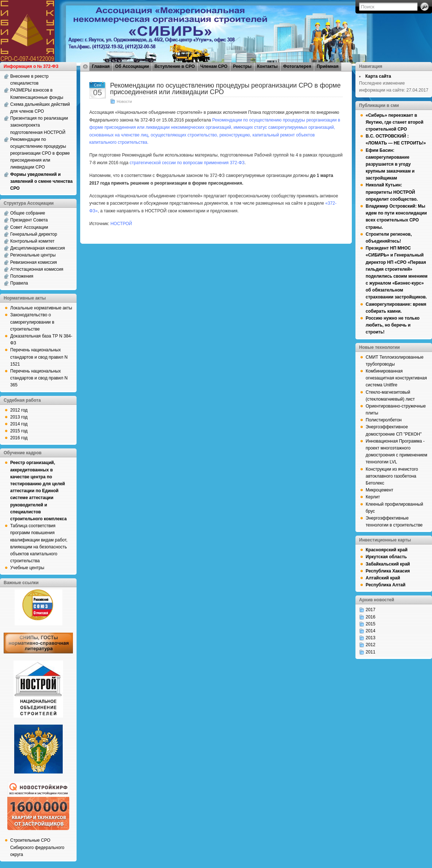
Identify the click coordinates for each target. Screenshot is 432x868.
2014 (371, 631)
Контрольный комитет (32, 241)
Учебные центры (27, 568)
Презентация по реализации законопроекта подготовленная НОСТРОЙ (39, 125)
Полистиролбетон (384, 420)
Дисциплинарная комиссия (38, 248)
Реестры (242, 66)
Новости (124, 101)
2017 (371, 610)
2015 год (19, 431)
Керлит (373, 497)
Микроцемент (380, 490)
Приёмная (328, 66)
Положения (22, 276)
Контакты (267, 66)
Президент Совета (29, 220)
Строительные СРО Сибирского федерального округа (37, 847)
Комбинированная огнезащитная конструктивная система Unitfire (396, 378)
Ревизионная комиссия (34, 262)
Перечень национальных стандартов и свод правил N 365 (39, 378)
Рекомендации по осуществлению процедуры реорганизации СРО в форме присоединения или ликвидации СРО (40, 153)
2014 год (19, 424)
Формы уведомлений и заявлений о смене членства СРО (41, 181)
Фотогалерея (297, 66)
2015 (371, 624)
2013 (371, 638)
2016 (371, 617)
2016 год (19, 438)
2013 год (19, 417)
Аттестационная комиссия (37, 269)
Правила (19, 283)
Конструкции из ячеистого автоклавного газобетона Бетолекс (392, 476)
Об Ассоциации (132, 66)
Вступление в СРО (175, 66)
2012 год (19, 410)
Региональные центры (33, 255)
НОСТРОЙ (121, 224)
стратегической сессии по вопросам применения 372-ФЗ (187, 163)
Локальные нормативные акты (41, 308)
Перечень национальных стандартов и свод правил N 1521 (39, 357)
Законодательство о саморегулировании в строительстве (32, 322)
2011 (371, 652)
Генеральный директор (34, 234)
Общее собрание (28, 213)
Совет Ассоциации (29, 227)
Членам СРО (214, 66)
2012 (371, 645)
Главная (101, 66)
